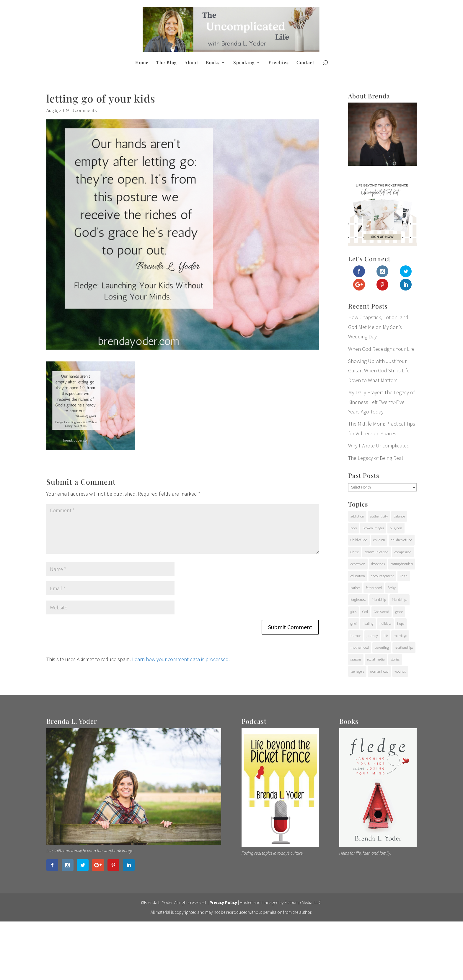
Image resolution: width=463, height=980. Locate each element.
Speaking (244, 63)
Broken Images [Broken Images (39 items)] (373, 528)
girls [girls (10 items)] (353, 612)
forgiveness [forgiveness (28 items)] (358, 599)
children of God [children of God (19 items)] (402, 540)
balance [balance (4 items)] (399, 516)
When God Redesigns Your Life (381, 349)
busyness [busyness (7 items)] (396, 528)
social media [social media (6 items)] (376, 659)
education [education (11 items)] (358, 576)
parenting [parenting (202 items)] (382, 647)
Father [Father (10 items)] (355, 588)
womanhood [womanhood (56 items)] (379, 671)
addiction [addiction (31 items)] (357, 516)
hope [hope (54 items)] (401, 623)
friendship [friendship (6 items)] (379, 599)
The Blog (167, 63)
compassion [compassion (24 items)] (403, 552)
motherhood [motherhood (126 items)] (360, 647)
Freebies (279, 63)
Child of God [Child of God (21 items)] (359, 540)
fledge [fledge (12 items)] (392, 588)
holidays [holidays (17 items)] (385, 623)
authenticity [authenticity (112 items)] (379, 516)
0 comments (84, 110)
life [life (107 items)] (386, 636)
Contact (305, 63)
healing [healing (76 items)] (368, 623)
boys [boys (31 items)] (354, 528)
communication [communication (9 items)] (377, 552)
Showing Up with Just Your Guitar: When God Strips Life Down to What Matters (379, 371)
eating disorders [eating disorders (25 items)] (402, 564)
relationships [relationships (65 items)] (404, 647)
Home (142, 63)
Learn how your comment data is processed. (181, 659)
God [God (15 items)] (365, 612)
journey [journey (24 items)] (372, 636)
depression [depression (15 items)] (358, 564)
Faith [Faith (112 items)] (404, 576)
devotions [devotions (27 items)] (378, 564)
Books (213, 63)
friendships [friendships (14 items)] (400, 599)
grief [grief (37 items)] (354, 623)
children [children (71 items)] (379, 540)
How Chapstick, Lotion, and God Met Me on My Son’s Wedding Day (378, 327)
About (191, 63)
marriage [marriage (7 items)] (400, 636)
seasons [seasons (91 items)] (356, 659)
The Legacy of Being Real (376, 458)
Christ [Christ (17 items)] (355, 552)
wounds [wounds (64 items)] (400, 671)
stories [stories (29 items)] (395, 659)
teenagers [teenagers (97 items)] (357, 671)
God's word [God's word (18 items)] (382, 612)
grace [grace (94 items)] (399, 612)
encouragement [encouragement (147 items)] (382, 576)
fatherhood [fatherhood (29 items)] (374, 588)
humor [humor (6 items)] (356, 636)
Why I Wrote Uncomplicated (379, 446)
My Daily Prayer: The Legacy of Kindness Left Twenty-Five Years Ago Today (381, 402)
